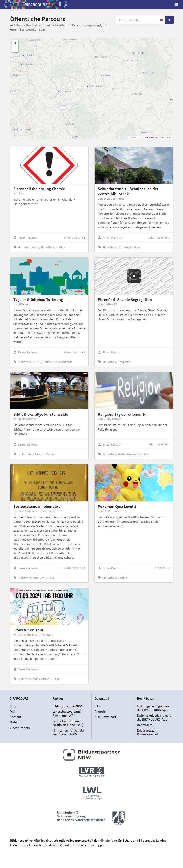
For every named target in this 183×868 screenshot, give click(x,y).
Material (16, 722)
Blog (13, 706)
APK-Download (105, 717)
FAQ (12, 711)
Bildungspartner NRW (67, 706)
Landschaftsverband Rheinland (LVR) (66, 713)
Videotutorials (20, 728)
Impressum (145, 725)
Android (100, 711)
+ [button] (15, 43)
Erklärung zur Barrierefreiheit (148, 732)
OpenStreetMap (149, 138)
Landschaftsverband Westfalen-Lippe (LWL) (68, 723)
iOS (97, 706)
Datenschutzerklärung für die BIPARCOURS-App (155, 717)
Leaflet (132, 138)
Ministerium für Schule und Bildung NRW (68, 732)
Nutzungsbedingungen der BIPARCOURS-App (153, 708)
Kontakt (15, 717)
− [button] (15, 49)
